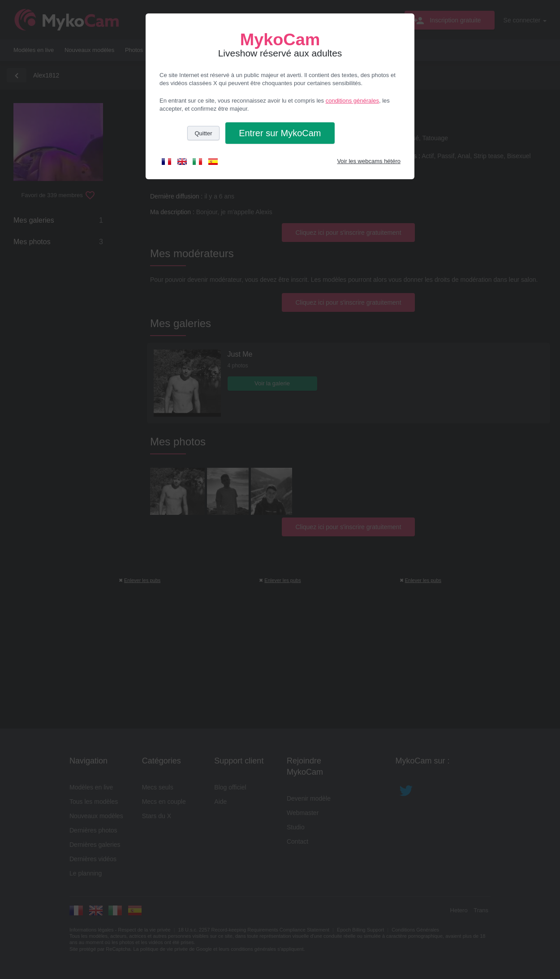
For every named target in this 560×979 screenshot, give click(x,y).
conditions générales (352, 101)
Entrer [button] (280, 133)
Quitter (203, 133)
